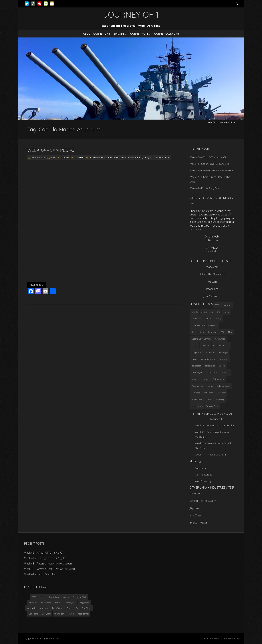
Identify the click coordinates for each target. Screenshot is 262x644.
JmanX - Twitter (212, 296)
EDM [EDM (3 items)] (230, 332)
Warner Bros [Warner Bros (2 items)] (212, 406)
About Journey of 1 (97, 34)
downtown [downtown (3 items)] (212, 332)
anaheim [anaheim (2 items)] (227, 305)
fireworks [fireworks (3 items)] (206, 345)
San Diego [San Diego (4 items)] (196, 393)
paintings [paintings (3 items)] (205, 379)
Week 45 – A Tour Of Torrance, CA (208, 157)
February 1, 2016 (38, 158)
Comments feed (204, 475)
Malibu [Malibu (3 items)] (222, 366)
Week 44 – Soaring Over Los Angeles (209, 164)
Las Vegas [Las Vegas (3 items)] (223, 352)
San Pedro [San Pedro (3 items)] (209, 393)
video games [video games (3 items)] (197, 406)
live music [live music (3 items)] (223, 359)
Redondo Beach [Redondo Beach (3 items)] (224, 386)
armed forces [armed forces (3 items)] (207, 312)
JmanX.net (212, 289)
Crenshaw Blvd (79, 597)
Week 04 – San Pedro (51, 150)
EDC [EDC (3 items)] (223, 332)
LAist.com (212, 240)
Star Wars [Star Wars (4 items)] (221, 393)
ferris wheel (46, 603)
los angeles (32, 608)
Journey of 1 (148, 158)
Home (208, 122)
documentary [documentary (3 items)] (198, 332)
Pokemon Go (73, 608)
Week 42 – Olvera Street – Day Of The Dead (49, 569)
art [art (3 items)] (218, 312)
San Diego (87, 608)
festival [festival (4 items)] (195, 345)
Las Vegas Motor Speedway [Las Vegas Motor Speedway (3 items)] (203, 359)
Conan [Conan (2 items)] (208, 319)
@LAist (212, 251)
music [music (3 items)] (194, 379)
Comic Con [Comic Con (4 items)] (196, 319)
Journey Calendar (166, 34)
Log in (200, 461)
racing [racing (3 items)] (210, 386)
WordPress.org (203, 481)
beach (43, 597)
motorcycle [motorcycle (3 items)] (212, 372)
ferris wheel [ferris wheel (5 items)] (220, 339)
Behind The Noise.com (212, 274)
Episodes (120, 34)
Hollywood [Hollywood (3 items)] (196, 352)
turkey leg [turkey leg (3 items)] (219, 399)
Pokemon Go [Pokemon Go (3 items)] (197, 386)
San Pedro (159, 158)
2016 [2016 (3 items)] (217, 305)
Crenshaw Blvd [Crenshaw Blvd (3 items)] (198, 325)
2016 (34, 597)
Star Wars (46, 614)
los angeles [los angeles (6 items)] (210, 366)
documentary (120, 158)
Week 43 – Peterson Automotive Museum (212, 170)
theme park (60, 614)
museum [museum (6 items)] (225, 372)
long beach (84, 603)
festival (58, 603)
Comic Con (54, 597)
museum (44, 608)
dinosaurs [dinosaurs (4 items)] (213, 325)
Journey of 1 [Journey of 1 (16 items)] (210, 352)
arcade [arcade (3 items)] (195, 312)
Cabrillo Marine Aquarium (101, 158)
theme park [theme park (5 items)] (197, 399)
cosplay (66, 597)
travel (168, 158)
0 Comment (79, 158)
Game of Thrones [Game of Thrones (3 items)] (221, 345)
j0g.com (212, 282)
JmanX (52, 158)
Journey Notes (140, 34)
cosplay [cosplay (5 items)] (218, 319)
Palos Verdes (58, 608)
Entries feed (202, 468)
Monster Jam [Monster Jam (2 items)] (197, 372)
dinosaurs (33, 603)
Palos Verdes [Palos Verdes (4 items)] (218, 379)
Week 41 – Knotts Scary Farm (205, 188)
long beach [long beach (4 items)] (196, 366)
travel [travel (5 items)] (209, 399)
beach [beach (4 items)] (226, 312)
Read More (36, 285)
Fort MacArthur (134, 158)
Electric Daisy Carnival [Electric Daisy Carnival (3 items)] (201, 339)
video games (83, 614)
